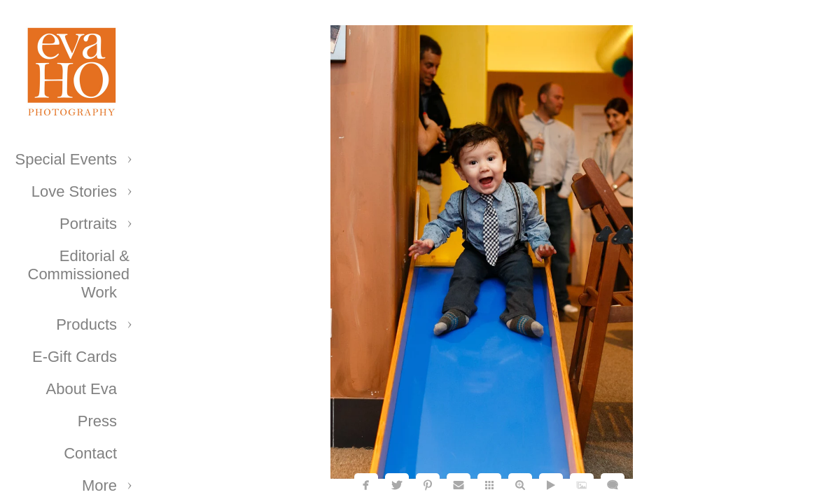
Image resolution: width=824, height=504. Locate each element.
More (99, 485)
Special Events (66, 159)
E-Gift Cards (75, 357)
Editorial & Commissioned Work (79, 274)
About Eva (81, 389)
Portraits (88, 224)
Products (86, 324)
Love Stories (74, 191)
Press (97, 421)
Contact (90, 453)
